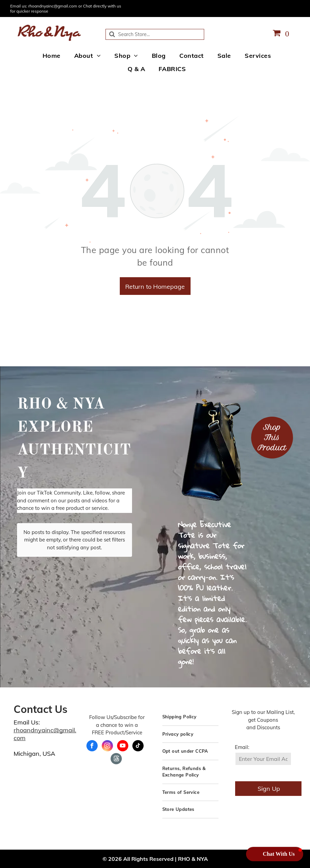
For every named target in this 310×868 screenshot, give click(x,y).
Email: (242, 747)
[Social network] (116, 759)
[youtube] (123, 747)
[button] (275, 854)
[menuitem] (52, 56)
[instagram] (107, 747)
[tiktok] (138, 747)
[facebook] (92, 747)
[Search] (155, 34)
